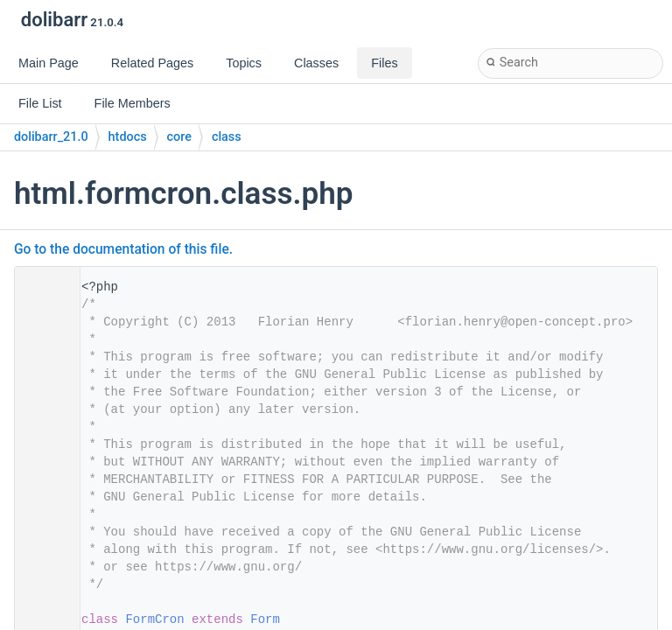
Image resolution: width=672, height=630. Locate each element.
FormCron (154, 619)
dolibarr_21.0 (51, 137)
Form (265, 619)
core (179, 137)
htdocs (128, 137)
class (227, 137)
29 (42, 619)
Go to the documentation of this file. (123, 249)
